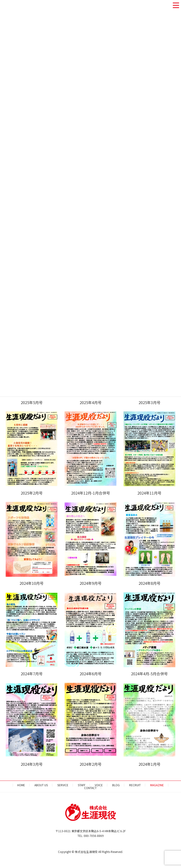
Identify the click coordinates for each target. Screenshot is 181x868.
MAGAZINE (157, 785)
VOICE (99, 785)
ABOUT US (41, 785)
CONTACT (90, 788)
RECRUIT (135, 785)
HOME (21, 785)
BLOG (116, 785)
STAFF (82, 785)
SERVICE (63, 785)
